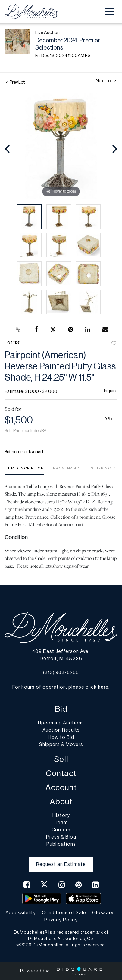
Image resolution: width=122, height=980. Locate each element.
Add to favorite (114, 344)
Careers (61, 830)
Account (61, 788)
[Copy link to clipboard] (18, 330)
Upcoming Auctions (61, 723)
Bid (61, 709)
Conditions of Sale (64, 913)
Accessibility (21, 913)
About (61, 802)
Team (61, 823)
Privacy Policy (61, 920)
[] (109, 419)
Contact (61, 774)
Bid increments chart (24, 452)
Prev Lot (16, 83)
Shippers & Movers (61, 745)
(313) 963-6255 (61, 673)
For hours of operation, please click (60, 687)
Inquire (111, 391)
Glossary (103, 913)
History (61, 815)
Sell (61, 759)
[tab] (24, 470)
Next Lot (106, 81)
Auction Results (61, 730)
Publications (61, 844)
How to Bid (61, 737)
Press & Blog (61, 837)
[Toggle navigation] (109, 12)
